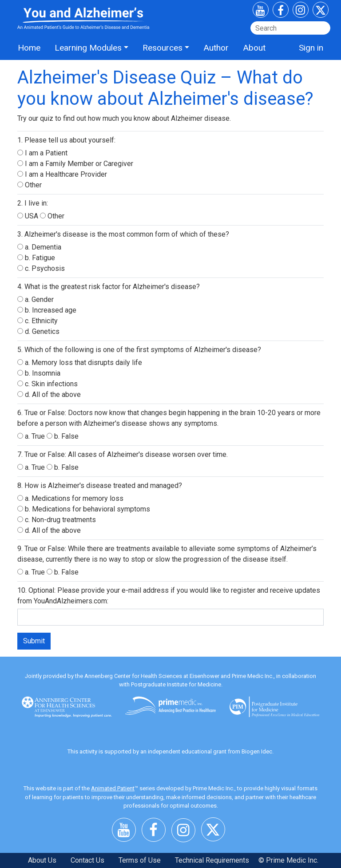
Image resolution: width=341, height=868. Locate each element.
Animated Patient (113, 788)
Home (29, 48)
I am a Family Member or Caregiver (75, 164)
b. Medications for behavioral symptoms (84, 509)
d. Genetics (38, 331)
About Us (42, 860)
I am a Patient (42, 153)
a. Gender (36, 299)
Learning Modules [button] (88, 48)
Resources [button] (163, 48)
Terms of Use (140, 860)
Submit (34, 641)
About (254, 48)
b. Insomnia (39, 373)
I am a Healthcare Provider (62, 174)
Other (30, 185)
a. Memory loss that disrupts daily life (80, 363)
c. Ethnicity (38, 321)
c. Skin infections (48, 384)
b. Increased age (47, 310)
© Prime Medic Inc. (288, 860)
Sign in (311, 48)
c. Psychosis (41, 268)
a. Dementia (39, 247)
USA (29, 216)
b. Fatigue (36, 258)
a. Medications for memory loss (70, 498)
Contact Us (87, 860)
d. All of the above (49, 394)
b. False (63, 436)
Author (216, 48)
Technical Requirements (212, 860)
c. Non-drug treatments (57, 520)
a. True (32, 436)
